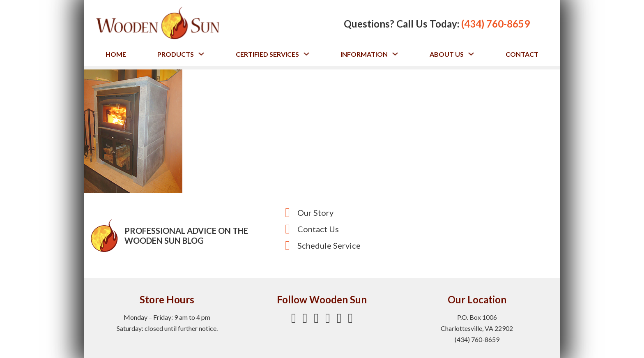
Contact (522, 54)
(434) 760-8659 (496, 24)
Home (116, 54)
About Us (447, 54)
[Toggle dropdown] (201, 54)
